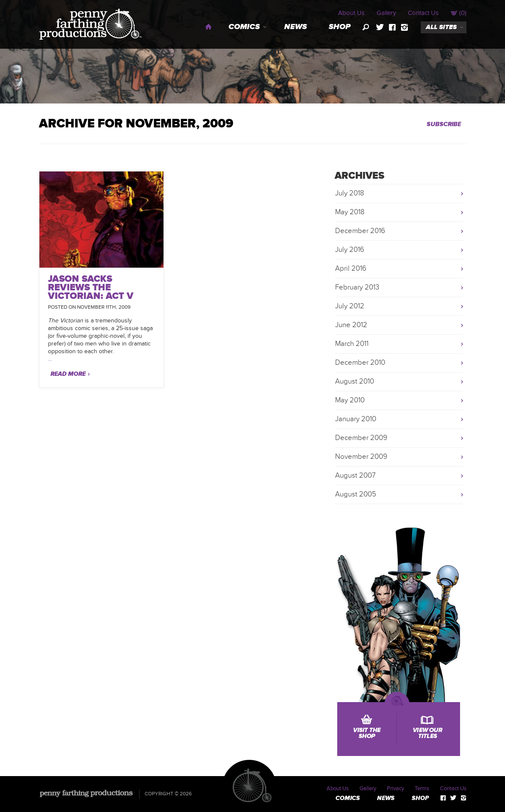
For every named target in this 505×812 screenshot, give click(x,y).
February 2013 (357, 287)
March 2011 (352, 344)
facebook (392, 27)
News (296, 27)
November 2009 (361, 457)
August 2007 (355, 475)
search (366, 27)
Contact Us (423, 13)
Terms (422, 788)
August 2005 (356, 494)
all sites (441, 27)
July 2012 (350, 306)
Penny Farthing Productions (91, 24)
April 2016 (351, 269)
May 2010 (350, 400)
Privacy (395, 788)
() (459, 13)
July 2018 (350, 193)
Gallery (386, 13)
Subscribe (444, 124)
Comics (244, 27)
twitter (380, 27)
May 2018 (350, 212)
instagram (404, 27)
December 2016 (360, 231)
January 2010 (356, 419)
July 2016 (350, 250)
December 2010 (360, 363)
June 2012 (351, 325)
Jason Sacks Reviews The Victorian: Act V (91, 288)
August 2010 (355, 381)
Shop (340, 27)
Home (209, 27)
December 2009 (361, 438)
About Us (351, 13)
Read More (68, 374)
